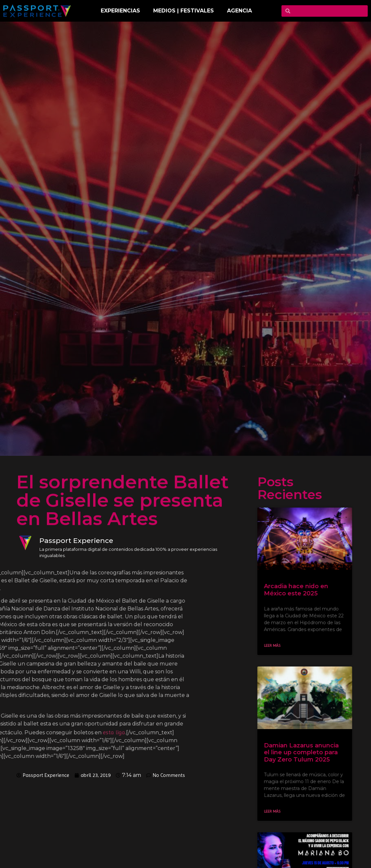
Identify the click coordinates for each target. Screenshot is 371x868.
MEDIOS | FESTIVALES (184, 11)
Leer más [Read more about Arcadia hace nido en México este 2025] (278, 646)
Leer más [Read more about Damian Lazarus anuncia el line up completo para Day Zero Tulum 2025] (278, 811)
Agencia (239, 11)
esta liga (47, 732)
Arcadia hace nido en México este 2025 (302, 590)
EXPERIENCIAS (120, 11)
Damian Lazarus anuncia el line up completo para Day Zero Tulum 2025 (307, 752)
